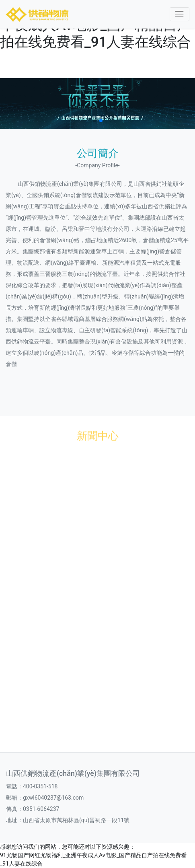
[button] (94, 121)
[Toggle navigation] (180, 14)
